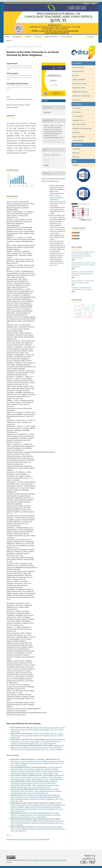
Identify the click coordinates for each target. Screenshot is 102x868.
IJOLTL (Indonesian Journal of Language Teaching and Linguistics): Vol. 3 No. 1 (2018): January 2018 (37, 735)
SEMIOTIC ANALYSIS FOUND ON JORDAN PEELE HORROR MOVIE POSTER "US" (37, 821)
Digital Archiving (79, 137)
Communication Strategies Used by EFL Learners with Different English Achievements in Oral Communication (83, 255)
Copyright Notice (78, 120)
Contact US (76, 100)
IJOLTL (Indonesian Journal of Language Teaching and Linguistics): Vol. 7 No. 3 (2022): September (37, 748)
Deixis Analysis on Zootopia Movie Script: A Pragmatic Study (83, 282)
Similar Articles (13, 755)
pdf (46, 101)
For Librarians (78, 116)
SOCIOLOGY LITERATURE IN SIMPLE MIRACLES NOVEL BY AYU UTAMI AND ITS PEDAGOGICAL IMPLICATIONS (34, 783)
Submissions (17, 37)
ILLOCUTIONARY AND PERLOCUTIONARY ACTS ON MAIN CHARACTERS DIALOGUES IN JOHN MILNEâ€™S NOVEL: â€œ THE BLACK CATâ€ (36, 769)
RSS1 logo (76, 157)
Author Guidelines (79, 80)
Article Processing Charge (82, 96)
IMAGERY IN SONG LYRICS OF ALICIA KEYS (45, 728)
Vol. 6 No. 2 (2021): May (28, 47)
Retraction (76, 132)
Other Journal (67, 37)
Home (7, 37)
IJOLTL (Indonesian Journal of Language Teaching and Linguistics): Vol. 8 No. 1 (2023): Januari (36, 816)
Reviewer (76, 75)
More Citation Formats (52, 141)
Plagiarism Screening (80, 92)
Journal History (78, 141)
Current (28, 37)
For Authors (77, 112)
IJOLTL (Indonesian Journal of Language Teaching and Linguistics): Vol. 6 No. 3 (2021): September (35, 742)
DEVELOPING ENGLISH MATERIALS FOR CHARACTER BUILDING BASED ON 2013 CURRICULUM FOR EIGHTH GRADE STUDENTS (36, 796)
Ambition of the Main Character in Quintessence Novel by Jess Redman (38, 746)
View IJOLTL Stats (84, 204)
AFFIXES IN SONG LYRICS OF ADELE (45, 733)
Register (86, 3)
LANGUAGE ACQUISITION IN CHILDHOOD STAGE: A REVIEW (82, 289)
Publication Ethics (79, 88)
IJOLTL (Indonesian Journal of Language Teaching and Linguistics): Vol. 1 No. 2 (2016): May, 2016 (36, 792)
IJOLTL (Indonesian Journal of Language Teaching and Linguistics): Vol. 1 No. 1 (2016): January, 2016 (38, 729)
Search (90, 37)
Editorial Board (78, 71)
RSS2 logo (76, 153)
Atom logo (76, 149)
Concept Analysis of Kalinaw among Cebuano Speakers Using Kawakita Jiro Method (83, 265)
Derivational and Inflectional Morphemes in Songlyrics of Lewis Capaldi (38, 740)
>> (12, 835)
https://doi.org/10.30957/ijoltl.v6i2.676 (19, 99)
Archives (38, 37)
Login (93, 3)
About (9, 41)
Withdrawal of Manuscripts (82, 128)
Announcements (51, 37)
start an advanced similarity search (28, 839)
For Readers (77, 108)
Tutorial (76, 165)
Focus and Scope (78, 67)
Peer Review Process (80, 84)
